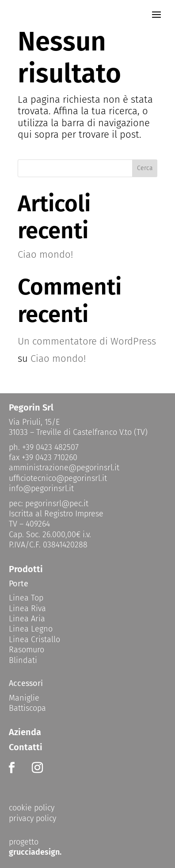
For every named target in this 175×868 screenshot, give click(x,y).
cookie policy (32, 808)
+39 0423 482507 (50, 447)
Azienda (25, 732)
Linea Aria (27, 619)
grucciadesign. (35, 852)
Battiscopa (27, 708)
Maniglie (24, 698)
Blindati (23, 660)
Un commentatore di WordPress (87, 341)
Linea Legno (31, 629)
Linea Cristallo (34, 639)
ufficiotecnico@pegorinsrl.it (58, 478)
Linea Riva (27, 608)
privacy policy (32, 818)
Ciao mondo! (45, 254)
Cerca (145, 168)
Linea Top (26, 598)
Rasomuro (27, 650)
